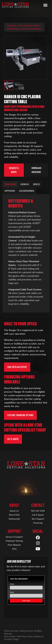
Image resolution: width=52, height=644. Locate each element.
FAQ (14, 549)
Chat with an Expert (17, 367)
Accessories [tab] (27, 191)
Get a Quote (13, 439)
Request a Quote (14, 170)
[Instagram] (38, 543)
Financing (38, 523)
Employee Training (14, 541)
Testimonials (14, 519)
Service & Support (14, 537)
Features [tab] (10, 184)
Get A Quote (38, 515)
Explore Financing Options (20, 415)
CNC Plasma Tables (29, 26)
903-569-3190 (38, 511)
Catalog (12, 26)
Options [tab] (10, 191)
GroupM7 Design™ (12, 639)
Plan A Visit (14, 515)
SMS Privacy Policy (25, 636)
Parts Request (14, 545)
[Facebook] (38, 538)
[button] (9, 85)
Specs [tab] (36, 184)
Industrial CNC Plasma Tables (24, 29)
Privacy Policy (10, 636)
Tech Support (38, 519)
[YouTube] (38, 549)
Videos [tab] (24, 184)
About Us (14, 511)
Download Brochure (36, 170)
